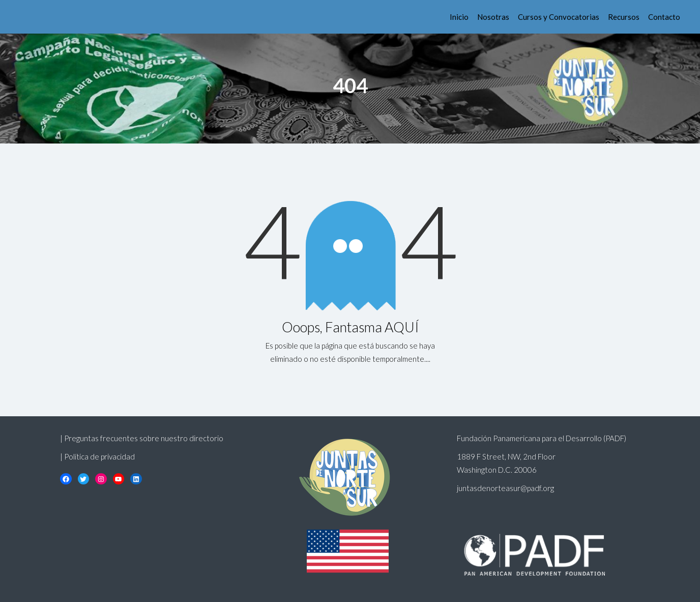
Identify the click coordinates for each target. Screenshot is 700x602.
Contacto (664, 17)
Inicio (459, 17)
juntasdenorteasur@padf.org (505, 488)
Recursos (624, 17)
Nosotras (493, 17)
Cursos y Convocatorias (559, 17)
